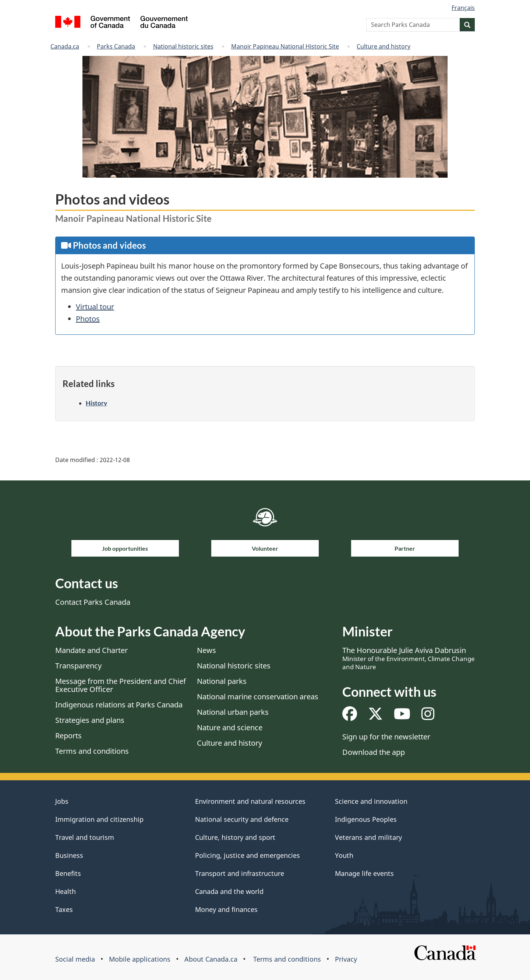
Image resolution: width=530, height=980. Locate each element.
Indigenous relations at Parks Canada (119, 705)
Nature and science (230, 727)
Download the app (374, 752)
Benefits (68, 873)
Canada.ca (65, 46)
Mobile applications (140, 959)
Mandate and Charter (91, 650)
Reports (68, 736)
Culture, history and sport (235, 837)
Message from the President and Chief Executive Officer (121, 685)
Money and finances (226, 909)
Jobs (62, 801)
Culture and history (384, 46)
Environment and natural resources (250, 801)
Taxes (64, 909)
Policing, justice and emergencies (248, 855)
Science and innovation (371, 801)
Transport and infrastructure (240, 873)
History (96, 403)
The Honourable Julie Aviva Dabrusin (409, 658)
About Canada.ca (211, 959)
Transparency (78, 666)
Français (463, 8)
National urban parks (233, 712)
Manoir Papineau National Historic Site (285, 46)
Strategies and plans (90, 720)
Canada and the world (229, 891)
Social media (75, 959)
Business (69, 855)
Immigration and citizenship (99, 819)
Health (66, 891)
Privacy (346, 959)
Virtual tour (95, 307)
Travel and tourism (85, 837)
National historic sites (183, 46)
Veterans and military (368, 837)
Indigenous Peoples (366, 819)
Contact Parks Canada (93, 602)
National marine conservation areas (258, 697)
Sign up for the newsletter (386, 737)
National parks (222, 681)
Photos (88, 319)
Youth (344, 855)
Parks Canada (116, 46)
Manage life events (364, 873)
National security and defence (242, 819)
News (206, 650)
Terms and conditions (92, 751)
